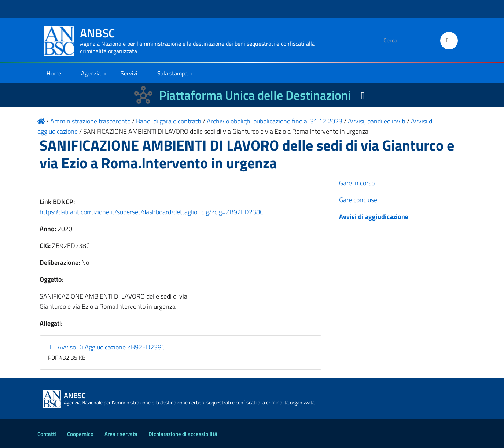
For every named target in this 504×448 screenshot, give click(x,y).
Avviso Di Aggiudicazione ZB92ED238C (106, 347)
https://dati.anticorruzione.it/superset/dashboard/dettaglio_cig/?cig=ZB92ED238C (152, 212)
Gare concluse (358, 200)
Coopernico (80, 434)
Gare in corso (357, 183)
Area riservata (121, 434)
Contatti (47, 434)
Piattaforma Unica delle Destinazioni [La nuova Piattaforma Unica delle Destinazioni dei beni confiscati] (255, 95)
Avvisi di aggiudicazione (374, 217)
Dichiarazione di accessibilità (183, 434)
